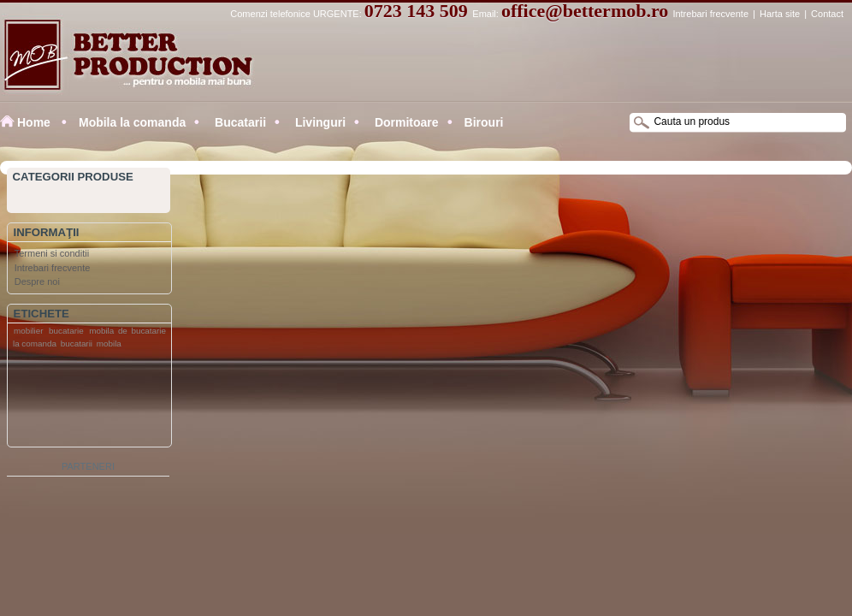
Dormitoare (405, 122)
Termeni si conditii (52, 253)
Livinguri (319, 122)
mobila (109, 344)
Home (34, 122)
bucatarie (66, 331)
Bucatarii (239, 122)
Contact (827, 14)
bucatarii (77, 344)
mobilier (29, 331)
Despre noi (37, 281)
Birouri (484, 122)
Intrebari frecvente (710, 14)
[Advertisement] (76, 401)
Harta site (780, 14)
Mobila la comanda (132, 122)
